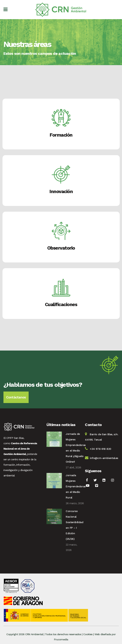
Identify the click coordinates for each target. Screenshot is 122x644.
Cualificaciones (61, 304)
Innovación (61, 191)
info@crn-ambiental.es (104, 458)
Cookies (88, 634)
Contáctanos (16, 397)
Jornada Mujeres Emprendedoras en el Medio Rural (76, 486)
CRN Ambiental (34, 634)
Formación (61, 135)
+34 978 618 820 (100, 449)
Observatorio (61, 248)
